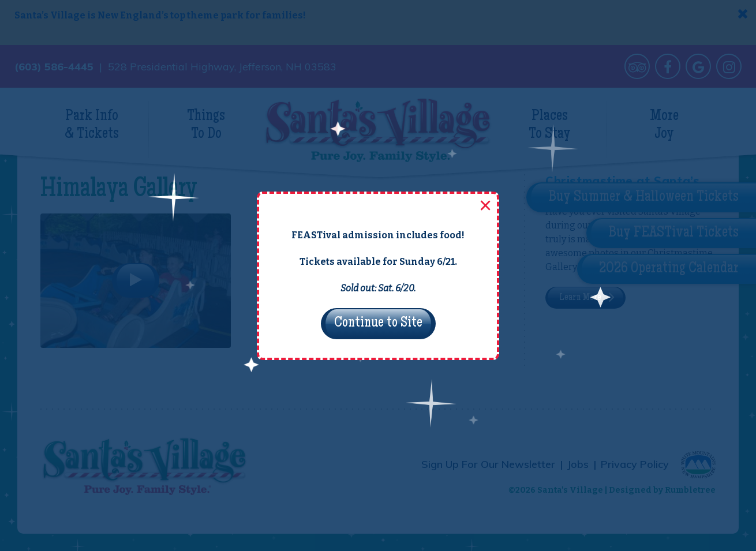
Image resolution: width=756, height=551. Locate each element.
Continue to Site (378, 324)
